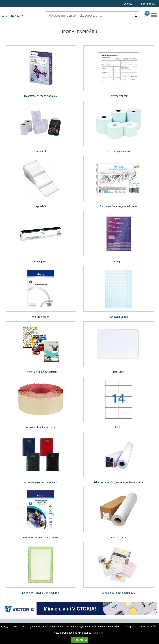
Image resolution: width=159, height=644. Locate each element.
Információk (148, 4)
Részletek (98, 633)
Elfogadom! (80, 640)
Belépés (128, 4)
